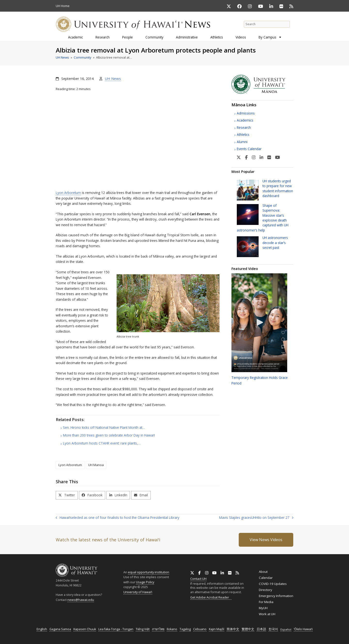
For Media (266, 602)
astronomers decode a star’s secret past (275, 243)
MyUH (263, 608)
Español (286, 629)
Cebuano (200, 629)
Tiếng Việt (143, 629)
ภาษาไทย (158, 629)
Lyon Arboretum (68, 193)
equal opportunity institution (149, 572)
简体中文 (233, 629)
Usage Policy (145, 582)
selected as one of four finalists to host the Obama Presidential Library (118, 518)
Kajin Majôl (217, 629)
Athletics (243, 134)
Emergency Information (276, 596)
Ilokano (172, 629)
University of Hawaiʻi (138, 592)
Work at (267, 614)
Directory (266, 590)
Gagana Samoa (60, 629)
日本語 (261, 629)
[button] (67, 495)
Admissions (246, 113)
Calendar (266, 578)
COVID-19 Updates (273, 584)
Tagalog (185, 629)
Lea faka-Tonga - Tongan (116, 629)
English (42, 629)
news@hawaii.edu (81, 600)
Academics (245, 120)
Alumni (242, 142)
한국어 (273, 629)
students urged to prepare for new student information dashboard (278, 188)
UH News (113, 78)
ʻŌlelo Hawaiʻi (303, 629)
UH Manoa (96, 465)
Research (244, 127)
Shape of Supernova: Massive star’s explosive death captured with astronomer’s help (263, 218)
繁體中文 (248, 629)
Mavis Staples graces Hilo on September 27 (256, 518)
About (263, 572)
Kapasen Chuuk (85, 629)
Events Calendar (249, 149)
